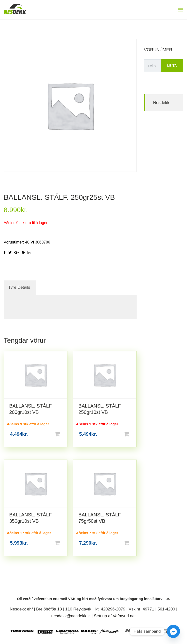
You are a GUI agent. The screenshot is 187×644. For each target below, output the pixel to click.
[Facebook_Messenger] (173, 631)
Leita (172, 66)
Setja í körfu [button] (65, 434)
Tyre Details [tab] (19, 287)
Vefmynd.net (124, 616)
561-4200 (166, 609)
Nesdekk (161, 103)
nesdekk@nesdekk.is (71, 616)
